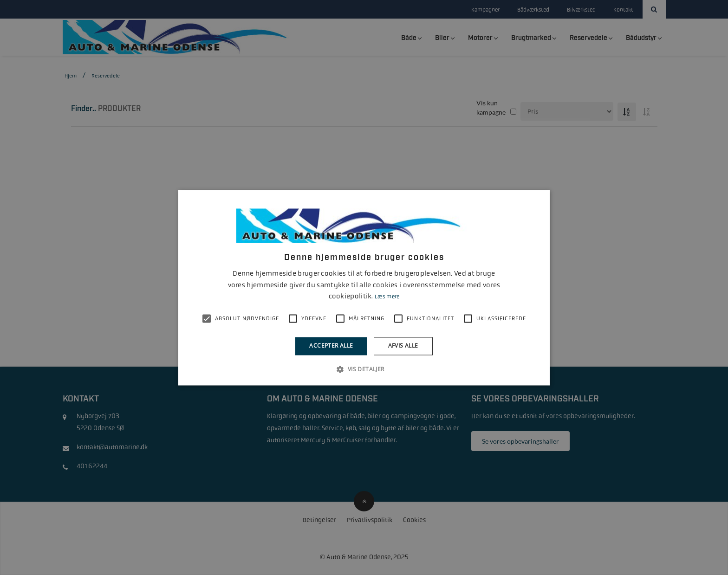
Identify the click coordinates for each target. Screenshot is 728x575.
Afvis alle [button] (403, 346)
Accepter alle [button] (331, 346)
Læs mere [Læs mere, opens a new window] (387, 297)
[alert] (364, 287)
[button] (364, 369)
